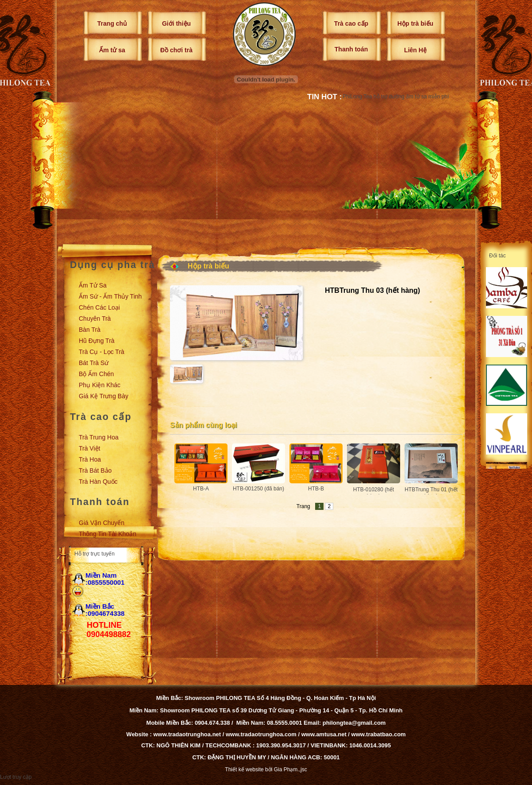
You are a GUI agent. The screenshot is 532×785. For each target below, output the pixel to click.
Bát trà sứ (94, 363)
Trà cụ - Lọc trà (102, 352)
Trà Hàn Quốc (98, 482)
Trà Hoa (90, 459)
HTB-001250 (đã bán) (258, 489)
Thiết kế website (244, 769)
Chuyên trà (95, 319)
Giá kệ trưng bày (104, 396)
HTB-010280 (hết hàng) (374, 493)
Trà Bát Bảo (95, 470)
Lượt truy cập (16, 777)
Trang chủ (112, 23)
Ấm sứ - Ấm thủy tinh (110, 296)
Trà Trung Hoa (99, 437)
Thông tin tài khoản (108, 534)
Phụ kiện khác (100, 385)
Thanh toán (351, 49)
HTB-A (201, 489)
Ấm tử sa (112, 50)
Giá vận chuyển (102, 523)
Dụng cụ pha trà (112, 265)
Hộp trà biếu (415, 23)
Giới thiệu (176, 23)
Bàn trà (90, 330)
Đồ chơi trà (176, 50)
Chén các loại (99, 307)
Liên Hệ (415, 50)
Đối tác (497, 256)
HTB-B (316, 489)
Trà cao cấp (351, 23)
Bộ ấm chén (96, 374)
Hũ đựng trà (97, 341)
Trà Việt (89, 448)
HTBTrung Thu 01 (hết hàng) (431, 493)
